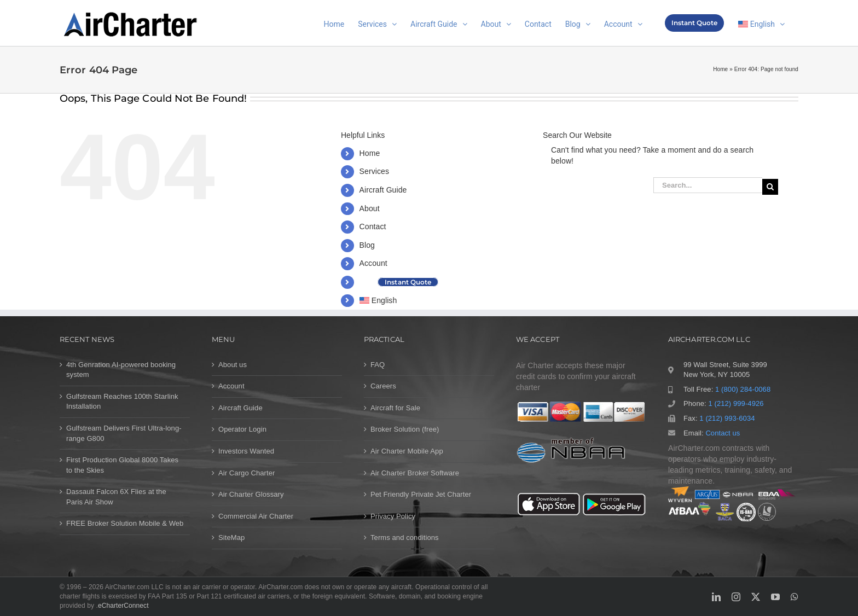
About (370, 208)
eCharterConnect (123, 606)
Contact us (723, 433)
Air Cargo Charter (247, 473)
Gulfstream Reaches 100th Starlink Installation (122, 402)
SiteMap (231, 537)
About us (233, 365)
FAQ (378, 365)
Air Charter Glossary (251, 494)
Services (374, 171)
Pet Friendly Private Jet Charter (421, 494)
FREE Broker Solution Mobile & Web (125, 523)
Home (720, 69)
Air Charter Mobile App (407, 451)
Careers (383, 386)
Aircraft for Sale (395, 408)
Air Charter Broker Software (415, 473)
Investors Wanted (246, 451)
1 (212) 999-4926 (736, 403)
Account (373, 263)
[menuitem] (761, 23)
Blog (367, 245)
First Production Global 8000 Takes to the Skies (122, 465)
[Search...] (708, 185)
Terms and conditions (405, 537)
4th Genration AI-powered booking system (121, 370)
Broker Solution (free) (405, 429)
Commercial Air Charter (256, 516)
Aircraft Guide (383, 190)
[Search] (770, 187)
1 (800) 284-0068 (743, 389)
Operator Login (242, 429)
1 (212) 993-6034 (727, 418)
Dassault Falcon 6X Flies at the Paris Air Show (116, 497)
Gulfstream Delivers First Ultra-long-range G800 (124, 433)
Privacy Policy (393, 516)
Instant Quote (408, 282)
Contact (373, 226)
